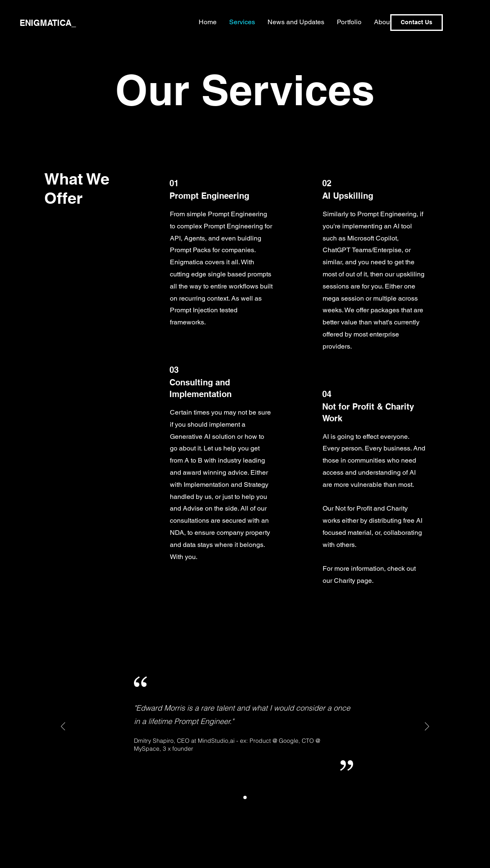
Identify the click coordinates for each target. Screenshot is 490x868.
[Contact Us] (417, 23)
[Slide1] (245, 797)
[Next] (427, 727)
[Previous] (63, 727)
